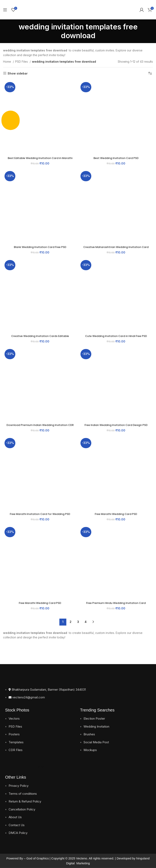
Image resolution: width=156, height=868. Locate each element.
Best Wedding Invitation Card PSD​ (116, 158)
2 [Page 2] (71, 622)
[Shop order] (150, 73)
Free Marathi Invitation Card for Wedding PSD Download (40, 516)
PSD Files (22, 62)
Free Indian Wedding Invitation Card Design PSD (116, 427)
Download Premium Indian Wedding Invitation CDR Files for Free (40, 427)
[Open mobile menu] (5, 10)
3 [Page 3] (78, 622)
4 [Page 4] (86, 622)
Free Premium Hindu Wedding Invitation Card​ (116, 603)
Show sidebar (18, 73)
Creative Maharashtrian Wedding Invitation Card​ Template (116, 249)
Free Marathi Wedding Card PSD (116, 514)
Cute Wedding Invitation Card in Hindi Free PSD (116, 336)
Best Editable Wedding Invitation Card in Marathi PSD (40, 160)
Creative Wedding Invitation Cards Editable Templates (40, 338)
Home (7, 62)
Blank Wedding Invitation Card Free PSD (40, 247)
